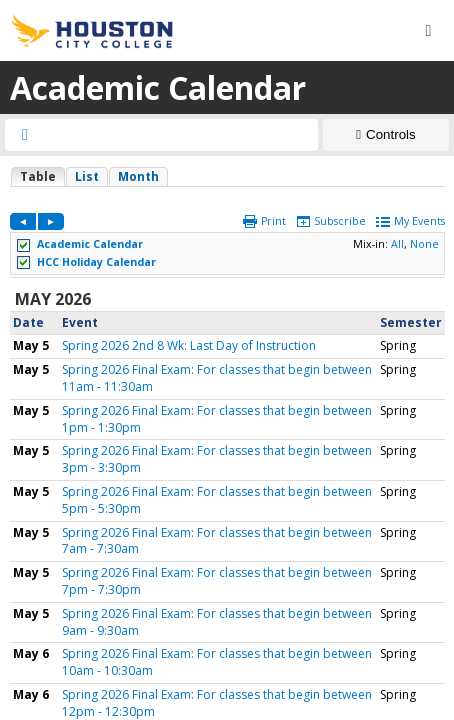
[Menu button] (428, 31)
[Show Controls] (386, 135)
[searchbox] (179, 135)
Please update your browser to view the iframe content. (227, 176)
